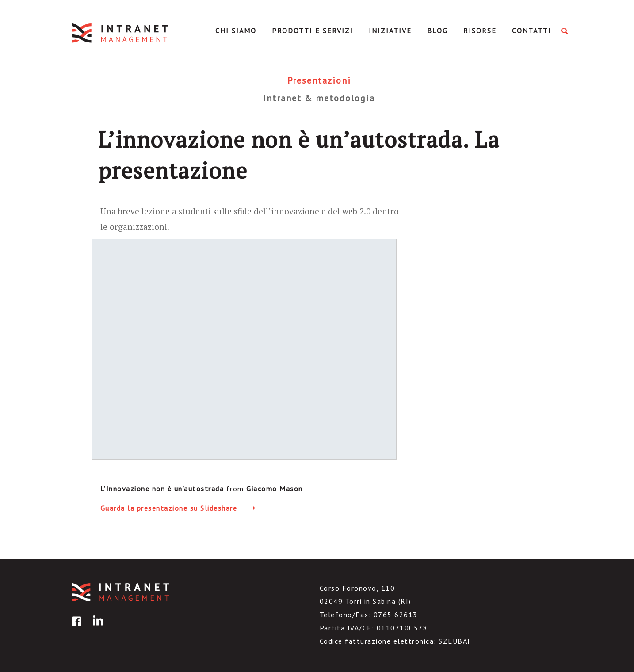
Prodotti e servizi (313, 31)
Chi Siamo (236, 31)
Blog (437, 31)
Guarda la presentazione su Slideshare (178, 507)
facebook (75, 628)
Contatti (532, 31)
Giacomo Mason (275, 489)
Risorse (480, 31)
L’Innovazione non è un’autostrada (162, 489)
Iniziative (390, 31)
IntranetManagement (121, 33)
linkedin (96, 628)
